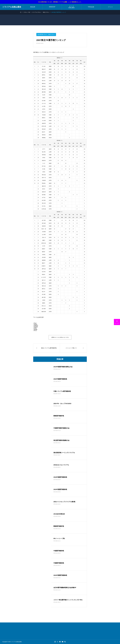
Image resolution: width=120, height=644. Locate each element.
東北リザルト (52, 34)
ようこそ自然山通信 (71, 7)
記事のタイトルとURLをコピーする (60, 337)
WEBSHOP (52, 7)
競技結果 (33, 7)
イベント (110, 7)
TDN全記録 (91, 7)
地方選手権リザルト (42, 34)
